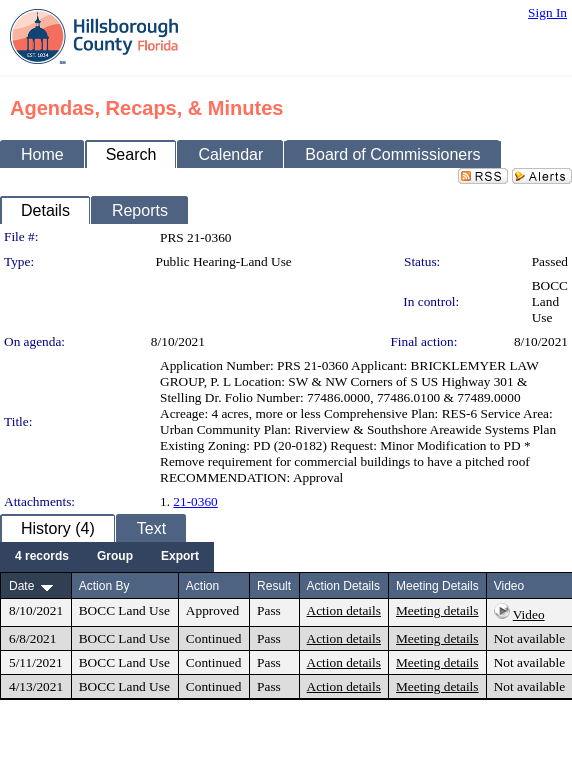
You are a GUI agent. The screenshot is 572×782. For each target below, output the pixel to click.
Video (529, 614)
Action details (344, 610)
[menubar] (107, 557)
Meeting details (437, 610)
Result (274, 586)
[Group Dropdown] (115, 557)
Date (21, 586)
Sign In (547, 12)
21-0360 (195, 501)
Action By (104, 586)
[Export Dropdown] (180, 557)
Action (202, 586)
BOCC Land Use (550, 301)
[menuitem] (42, 557)
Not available (529, 638)
